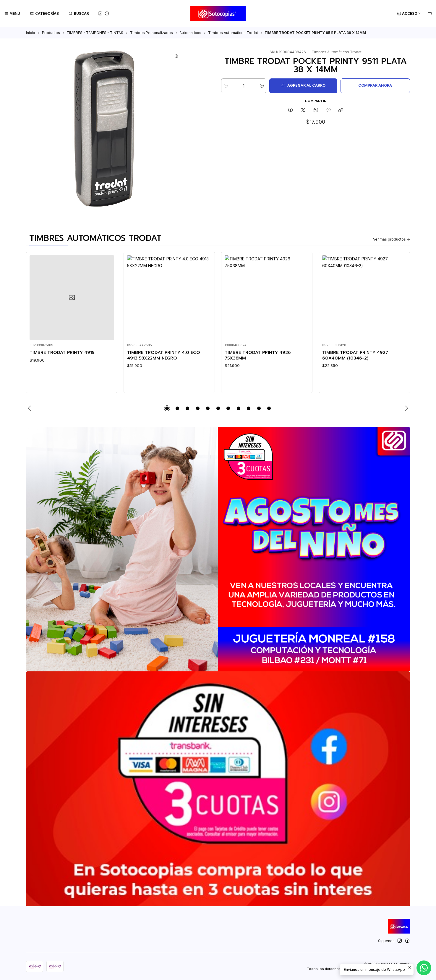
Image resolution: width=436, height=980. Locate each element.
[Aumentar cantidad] (262, 86)
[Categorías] (44, 14)
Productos (51, 33)
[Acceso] (409, 14)
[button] (167, 408)
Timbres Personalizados (151, 33)
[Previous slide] (30, 408)
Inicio (31, 33)
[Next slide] (406, 408)
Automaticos (190, 33)
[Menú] (12, 14)
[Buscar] (79, 14)
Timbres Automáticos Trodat (233, 33)
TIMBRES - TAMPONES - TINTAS (95, 33)
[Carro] (430, 14)
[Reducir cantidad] (226, 86)
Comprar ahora (375, 85)
